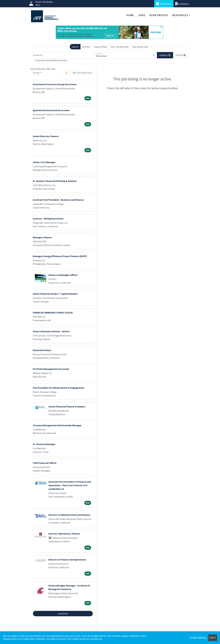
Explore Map (100, 47)
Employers (182, 4)
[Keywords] (63, 55)
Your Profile (159, 15)
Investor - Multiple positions (48, 219)
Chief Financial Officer (45, 463)
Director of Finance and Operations (67, 560)
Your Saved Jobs (140, 47)
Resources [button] (180, 15)
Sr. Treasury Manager (44, 444)
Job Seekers (164, 4)
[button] (181, 55)
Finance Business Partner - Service (51, 331)
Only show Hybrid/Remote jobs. (51, 60)
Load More (63, 614)
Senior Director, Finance (46, 136)
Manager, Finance (42, 237)
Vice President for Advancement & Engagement (59, 388)
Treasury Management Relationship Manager (57, 425)
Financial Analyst (42, 350)
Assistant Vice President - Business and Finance (58, 200)
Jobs (142, 15)
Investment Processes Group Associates (55, 84)
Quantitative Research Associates (51, 110)
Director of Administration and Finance (69, 515)
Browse (86, 47)
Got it (213, 638)
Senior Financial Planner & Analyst (67, 407)
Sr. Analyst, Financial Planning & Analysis (55, 181)
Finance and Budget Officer (63, 275)
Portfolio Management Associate (51, 369)
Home (130, 15)
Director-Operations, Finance (64, 534)
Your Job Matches (120, 47)
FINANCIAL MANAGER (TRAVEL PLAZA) (53, 313)
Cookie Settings (198, 638)
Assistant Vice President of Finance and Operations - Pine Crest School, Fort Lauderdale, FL (70, 485)
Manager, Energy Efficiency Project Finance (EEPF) (60, 256)
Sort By (36, 73)
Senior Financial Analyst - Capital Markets (55, 294)
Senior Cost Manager (44, 162)
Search (75, 47)
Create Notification (83, 73)
